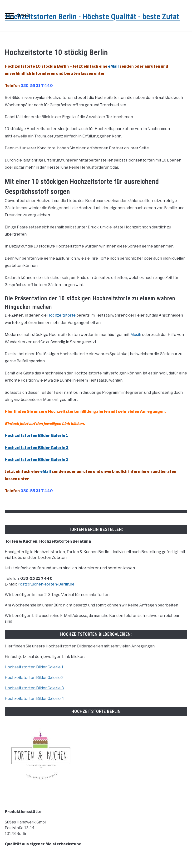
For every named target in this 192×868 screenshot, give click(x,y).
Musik (136, 335)
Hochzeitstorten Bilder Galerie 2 (37, 448)
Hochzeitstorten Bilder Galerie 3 (34, 688)
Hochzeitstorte (62, 315)
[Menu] (10, 17)
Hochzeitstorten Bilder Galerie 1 (36, 436)
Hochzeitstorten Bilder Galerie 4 (34, 699)
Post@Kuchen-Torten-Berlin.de (46, 584)
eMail (113, 66)
